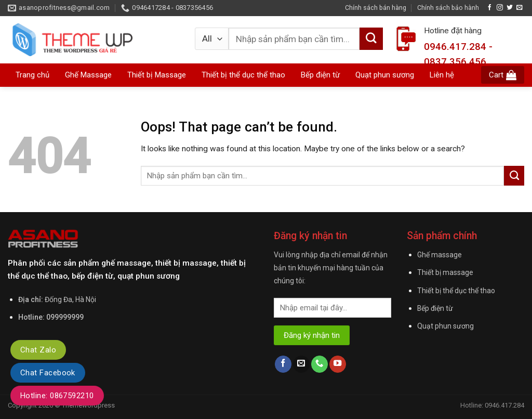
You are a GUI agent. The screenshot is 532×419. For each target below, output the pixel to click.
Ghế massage (440, 255)
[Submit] (514, 176)
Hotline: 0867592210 (57, 396)
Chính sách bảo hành (448, 8)
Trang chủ (32, 75)
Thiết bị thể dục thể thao (456, 291)
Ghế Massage (88, 75)
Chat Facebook (48, 373)
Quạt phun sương (445, 326)
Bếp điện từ (435, 308)
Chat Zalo (38, 350)
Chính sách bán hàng (376, 8)
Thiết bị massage (445, 272)
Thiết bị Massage (157, 75)
